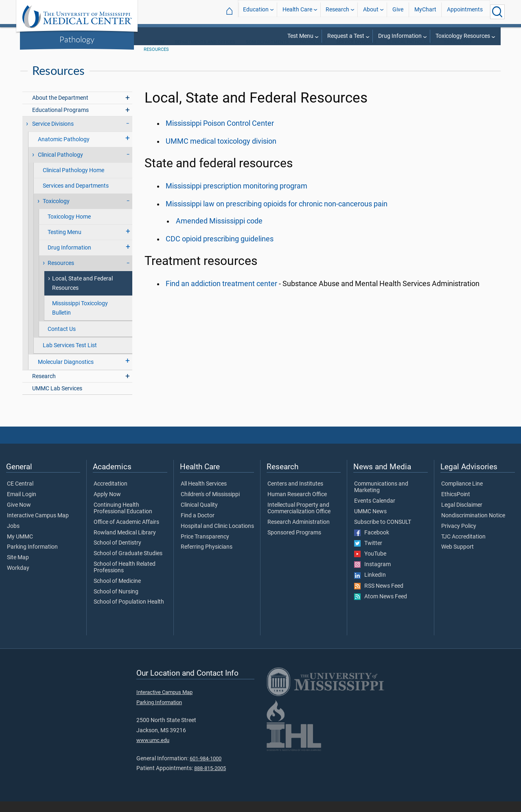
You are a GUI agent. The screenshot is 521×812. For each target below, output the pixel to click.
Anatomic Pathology (64, 150)
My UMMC (20, 547)
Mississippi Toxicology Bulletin (80, 319)
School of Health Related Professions (125, 578)
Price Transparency (205, 547)
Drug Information (400, 36)
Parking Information (32, 558)
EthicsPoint (456, 505)
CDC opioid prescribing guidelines (220, 250)
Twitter (368, 554)
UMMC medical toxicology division (221, 152)
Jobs (13, 537)
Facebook (372, 543)
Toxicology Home (69, 227)
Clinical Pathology (410, 53)
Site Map (18, 568)
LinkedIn (370, 586)
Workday (18, 579)
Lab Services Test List (70, 356)
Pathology (77, 39)
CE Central (20, 495)
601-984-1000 (206, 769)
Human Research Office (297, 505)
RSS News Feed (379, 597)
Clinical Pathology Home (73, 181)
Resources (156, 60)
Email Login (22, 505)
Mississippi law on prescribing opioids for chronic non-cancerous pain (277, 214)
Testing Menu (65, 243)
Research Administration (299, 533)
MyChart (425, 12)
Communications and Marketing (381, 498)
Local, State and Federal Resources (82, 294)
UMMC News (370, 522)
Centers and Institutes (295, 495)
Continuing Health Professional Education (123, 519)
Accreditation (111, 495)
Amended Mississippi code (219, 232)
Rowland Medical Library (125, 543)
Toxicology (458, 53)
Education (256, 12)
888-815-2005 (210, 779)
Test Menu (300, 36)
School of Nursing (116, 602)
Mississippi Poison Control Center (220, 134)
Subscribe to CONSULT (383, 533)
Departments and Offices (205, 53)
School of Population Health (129, 613)
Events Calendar (375, 512)
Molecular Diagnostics (66, 373)
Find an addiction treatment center (221, 294)
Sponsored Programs (294, 543)
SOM (159, 53)
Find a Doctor (198, 526)
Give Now (19, 516)
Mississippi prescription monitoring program (236, 197)
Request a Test (346, 36)
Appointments (465, 12)
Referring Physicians (207, 558)
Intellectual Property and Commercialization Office (299, 519)
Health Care (297, 12)
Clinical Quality (199, 516)
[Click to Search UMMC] (497, 12)
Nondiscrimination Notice (473, 526)
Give (398, 12)
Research (337, 12)
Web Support (458, 558)
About (371, 12)
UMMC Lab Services (57, 399)
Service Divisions (53, 135)
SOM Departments (267, 53)
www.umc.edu (153, 751)
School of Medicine (117, 592)
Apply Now (107, 505)
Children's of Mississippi (210, 505)
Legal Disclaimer (462, 516)
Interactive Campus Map (38, 526)
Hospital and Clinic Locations (217, 537)
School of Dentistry (117, 554)
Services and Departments (76, 196)
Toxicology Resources (463, 36)
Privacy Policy (459, 537)
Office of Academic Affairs (126, 533)
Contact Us (62, 340)
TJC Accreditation (463, 547)
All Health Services (204, 495)
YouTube (370, 565)
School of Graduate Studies (128, 564)
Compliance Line (462, 495)
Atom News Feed (381, 607)
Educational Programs (60, 121)
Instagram (372, 575)
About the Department (60, 108)
